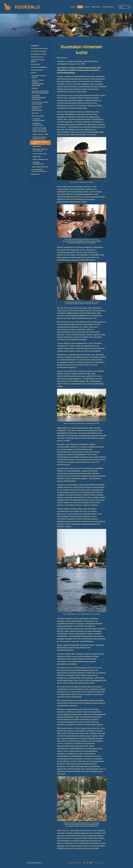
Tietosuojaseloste (75, 863)
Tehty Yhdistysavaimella (100, 863)
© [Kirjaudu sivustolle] (28, 863)
